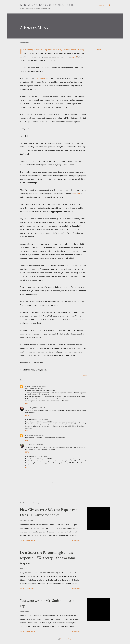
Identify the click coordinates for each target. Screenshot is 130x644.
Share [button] (99, 49)
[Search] (102, 5)
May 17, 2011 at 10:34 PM (37, 435)
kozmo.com (76, 193)
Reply (27, 403)
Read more (76, 541)
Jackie (27, 408)
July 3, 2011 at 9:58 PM (41, 456)
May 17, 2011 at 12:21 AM (40, 386)
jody (27, 435)
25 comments (30, 541)
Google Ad (41, 78)
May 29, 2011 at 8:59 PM (36, 445)
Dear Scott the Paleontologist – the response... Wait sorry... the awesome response (48, 558)
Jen (26, 445)
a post (74, 57)
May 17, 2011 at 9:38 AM (38, 408)
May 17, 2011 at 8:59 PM (41, 419)
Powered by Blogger (65, 639)
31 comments (30, 632)
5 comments (30, 589)
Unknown (28, 386)
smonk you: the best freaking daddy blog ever (47, 5)
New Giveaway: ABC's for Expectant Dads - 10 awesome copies (48, 512)
